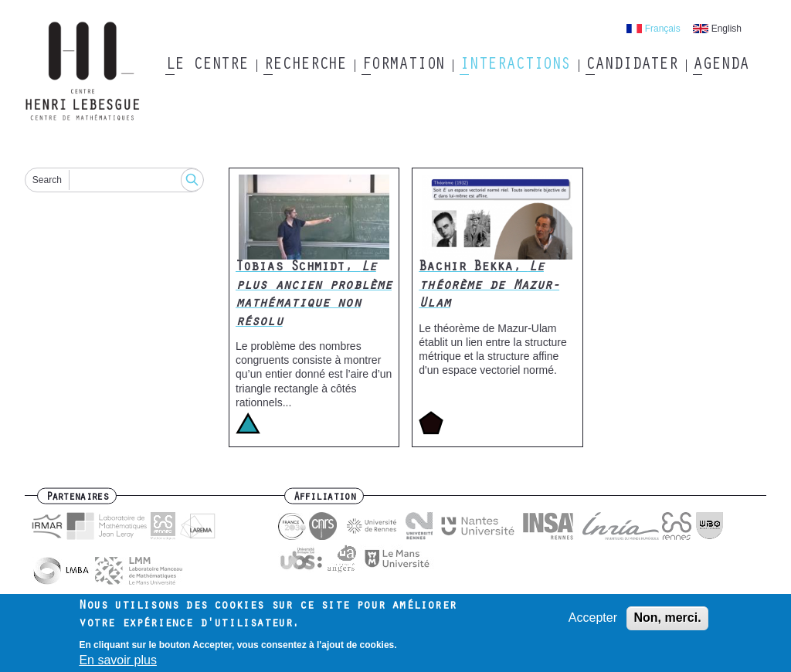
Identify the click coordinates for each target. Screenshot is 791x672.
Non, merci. (667, 622)
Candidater (631, 66)
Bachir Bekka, (489, 286)
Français (663, 29)
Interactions (515, 66)
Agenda (720, 66)
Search (47, 180)
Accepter (593, 622)
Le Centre (207, 66)
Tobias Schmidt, (314, 295)
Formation (403, 66)
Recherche (305, 66)
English (726, 29)
